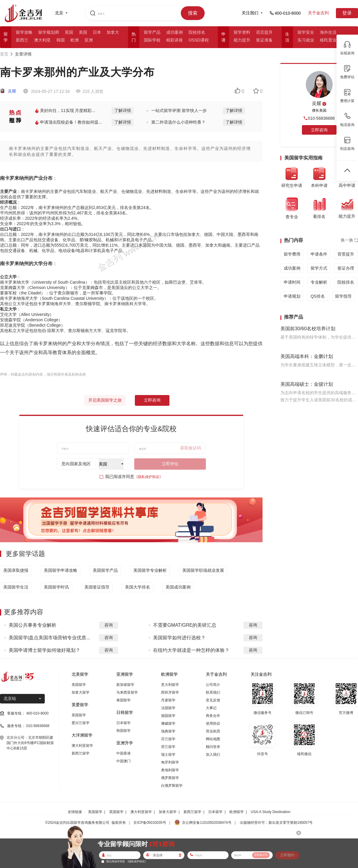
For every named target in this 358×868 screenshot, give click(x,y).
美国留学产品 (105, 570)
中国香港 (124, 753)
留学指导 (343, 296)
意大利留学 (170, 685)
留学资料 (242, 32)
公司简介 (213, 685)
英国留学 (79, 715)
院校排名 (197, 32)
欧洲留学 (237, 812)
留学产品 (152, 32)
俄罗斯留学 (170, 778)
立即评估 (170, 464)
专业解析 (319, 282)
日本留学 (124, 723)
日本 (97, 32)
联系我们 (213, 692)
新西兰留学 (81, 753)
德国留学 (168, 716)
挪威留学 (168, 723)
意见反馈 (213, 700)
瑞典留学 (168, 731)
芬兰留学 (168, 739)
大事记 (211, 708)
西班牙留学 (170, 692)
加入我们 (213, 755)
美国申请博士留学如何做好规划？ (44, 650)
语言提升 (264, 32)
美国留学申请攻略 (61, 570)
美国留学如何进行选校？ (179, 638)
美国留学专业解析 (150, 570)
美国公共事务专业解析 (33, 625)
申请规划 (292, 296)
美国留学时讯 (56, 587)
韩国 (61, 40)
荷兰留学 (168, 747)
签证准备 (264, 40)
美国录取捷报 (16, 570)
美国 (83, 32)
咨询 (109, 625)
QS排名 (318, 296)
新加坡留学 (125, 685)
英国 (69, 32)
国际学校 (152, 40)
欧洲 (75, 40)
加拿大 (113, 32)
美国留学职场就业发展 (203, 570)
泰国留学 (124, 700)
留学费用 (292, 254)
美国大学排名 (138, 587)
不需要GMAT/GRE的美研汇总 (185, 625)
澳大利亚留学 (82, 746)
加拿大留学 (81, 692)
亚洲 (89, 40)
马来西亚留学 (127, 692)
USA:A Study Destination (271, 812)
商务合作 (213, 716)
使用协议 (213, 723)
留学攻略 (24, 32)
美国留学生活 (16, 587)
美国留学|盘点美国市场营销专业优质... (50, 638)
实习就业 (306, 40)
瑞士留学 (168, 755)
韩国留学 (124, 731)
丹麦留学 (168, 700)
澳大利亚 (42, 40)
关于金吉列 (318, 13)
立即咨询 (152, 400)
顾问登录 (213, 747)
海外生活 (328, 32)
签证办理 (346, 268)
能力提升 (242, 40)
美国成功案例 (178, 587)
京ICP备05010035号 (150, 823)
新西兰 (22, 40)
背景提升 (346, 254)
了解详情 (123, 110)
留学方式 (319, 268)
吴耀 (8, 91)
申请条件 (319, 254)
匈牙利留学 (170, 762)
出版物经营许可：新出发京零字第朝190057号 (276, 823)
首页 (4, 54)
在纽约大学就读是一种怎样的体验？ (191, 650)
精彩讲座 (175, 40)
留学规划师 (49, 32)
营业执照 (213, 731)
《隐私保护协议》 (149, 477)
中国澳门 (124, 761)
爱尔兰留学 (81, 723)
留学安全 (306, 32)
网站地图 (213, 739)
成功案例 (175, 32)
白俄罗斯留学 (172, 786)
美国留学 (79, 685)
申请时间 (292, 282)
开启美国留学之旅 (105, 400)
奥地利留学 (170, 770)
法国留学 (168, 708)
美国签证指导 (97, 587)
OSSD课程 (199, 40)
